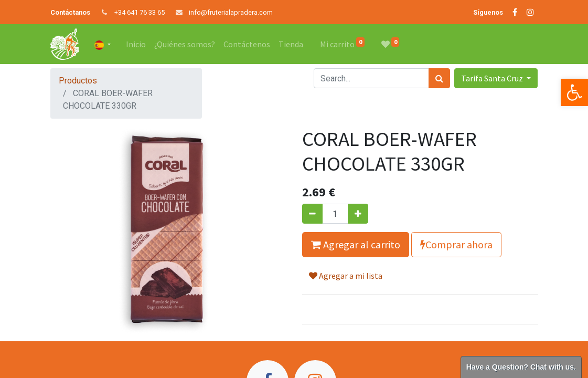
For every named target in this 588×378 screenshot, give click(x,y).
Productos (78, 81)
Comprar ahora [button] (456, 244)
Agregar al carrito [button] (356, 244)
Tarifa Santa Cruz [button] (493, 78)
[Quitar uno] (312, 214)
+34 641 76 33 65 (140, 12)
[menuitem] (136, 44)
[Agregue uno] (358, 214)
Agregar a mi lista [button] (346, 276)
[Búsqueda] (439, 78)
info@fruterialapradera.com (231, 12)
